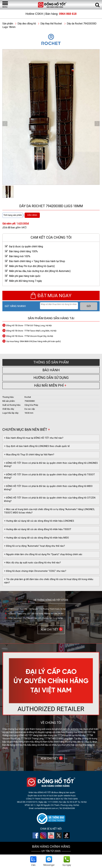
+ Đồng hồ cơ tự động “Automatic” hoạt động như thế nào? (34, 546)
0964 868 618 (68, 14)
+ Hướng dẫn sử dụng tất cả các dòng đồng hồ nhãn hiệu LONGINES (39, 521)
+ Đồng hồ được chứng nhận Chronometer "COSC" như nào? (35, 571)
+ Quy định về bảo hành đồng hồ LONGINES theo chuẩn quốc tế (37, 446)
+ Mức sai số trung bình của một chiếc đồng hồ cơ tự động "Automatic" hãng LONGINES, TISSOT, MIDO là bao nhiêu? (49, 511)
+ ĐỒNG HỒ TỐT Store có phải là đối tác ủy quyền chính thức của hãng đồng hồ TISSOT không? (49, 476)
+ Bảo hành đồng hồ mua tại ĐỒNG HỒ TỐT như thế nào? (34, 438)
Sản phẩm (8, 24)
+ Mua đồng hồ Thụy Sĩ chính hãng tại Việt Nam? (29, 455)
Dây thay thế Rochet (51, 24)
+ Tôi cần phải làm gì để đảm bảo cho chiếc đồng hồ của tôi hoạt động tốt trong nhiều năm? (49, 581)
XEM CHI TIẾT (49, 629)
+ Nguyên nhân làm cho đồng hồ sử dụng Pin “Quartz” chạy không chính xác (43, 554)
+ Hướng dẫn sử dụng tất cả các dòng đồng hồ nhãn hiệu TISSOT (38, 529)
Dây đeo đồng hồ (27, 24)
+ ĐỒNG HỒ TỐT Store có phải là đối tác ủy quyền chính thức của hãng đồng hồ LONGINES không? (51, 465)
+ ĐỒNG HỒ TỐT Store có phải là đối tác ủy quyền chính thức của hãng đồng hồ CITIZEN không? (50, 499)
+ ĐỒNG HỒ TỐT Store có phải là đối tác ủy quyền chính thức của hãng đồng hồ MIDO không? (48, 488)
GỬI (89, 306)
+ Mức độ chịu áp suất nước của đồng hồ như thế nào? (32, 563)
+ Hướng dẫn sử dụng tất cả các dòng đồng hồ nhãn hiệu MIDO (36, 538)
